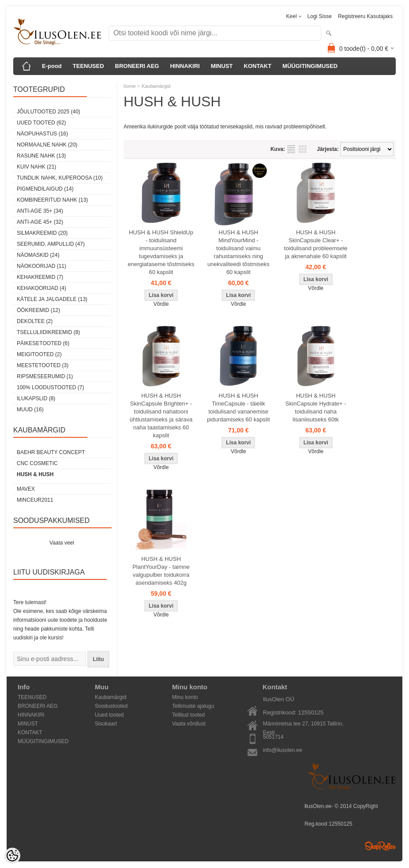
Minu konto (185, 697)
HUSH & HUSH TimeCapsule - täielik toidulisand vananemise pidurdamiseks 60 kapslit (238, 408)
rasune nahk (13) (41, 156)
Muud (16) (30, 410)
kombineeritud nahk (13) (52, 200)
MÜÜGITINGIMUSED (310, 66)
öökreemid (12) (38, 310)
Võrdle (161, 304)
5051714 (273, 737)
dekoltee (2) (35, 321)
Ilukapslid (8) (36, 398)
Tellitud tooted (188, 715)
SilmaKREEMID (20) (42, 233)
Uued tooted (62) (41, 123)
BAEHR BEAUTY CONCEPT (51, 452)
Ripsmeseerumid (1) (45, 376)
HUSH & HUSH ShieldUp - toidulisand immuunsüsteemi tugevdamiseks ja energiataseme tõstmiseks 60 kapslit (161, 252)
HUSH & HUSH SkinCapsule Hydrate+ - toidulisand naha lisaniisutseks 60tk (316, 408)
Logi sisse (320, 16)
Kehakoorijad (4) (41, 288)
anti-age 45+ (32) (40, 222)
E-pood (52, 66)
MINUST (222, 66)
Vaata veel (62, 543)
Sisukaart (106, 724)
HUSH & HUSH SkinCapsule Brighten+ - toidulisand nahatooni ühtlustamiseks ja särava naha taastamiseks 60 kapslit (161, 415)
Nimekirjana (291, 149)
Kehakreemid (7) (40, 277)
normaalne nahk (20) (47, 145)
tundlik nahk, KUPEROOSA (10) (60, 178)
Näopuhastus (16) (42, 134)
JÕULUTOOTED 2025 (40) (49, 112)
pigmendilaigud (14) (45, 189)
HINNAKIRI (185, 66)
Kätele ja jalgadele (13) (52, 299)
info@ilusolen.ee (283, 750)
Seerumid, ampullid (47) (51, 244)
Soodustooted (111, 706)
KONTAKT (258, 66)
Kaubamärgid (156, 86)
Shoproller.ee (380, 846)
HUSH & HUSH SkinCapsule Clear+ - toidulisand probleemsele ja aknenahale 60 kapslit (316, 244)
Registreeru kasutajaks (365, 16)
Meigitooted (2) (39, 354)
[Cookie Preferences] (12, 856)
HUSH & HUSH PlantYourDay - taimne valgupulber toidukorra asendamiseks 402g (161, 571)
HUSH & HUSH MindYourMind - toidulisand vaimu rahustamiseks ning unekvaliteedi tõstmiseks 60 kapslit (238, 252)
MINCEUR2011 (35, 500)
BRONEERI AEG (137, 66)
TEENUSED (88, 66)
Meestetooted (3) (43, 365)
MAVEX (26, 489)
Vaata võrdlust (189, 724)
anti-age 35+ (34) (40, 211)
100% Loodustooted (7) (50, 387)
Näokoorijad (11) (41, 266)
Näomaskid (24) (38, 255)
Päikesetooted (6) (43, 343)
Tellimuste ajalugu (193, 706)
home (130, 86)
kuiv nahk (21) (36, 167)
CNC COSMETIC (37, 463)
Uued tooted (109, 715)
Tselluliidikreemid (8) (48, 332)
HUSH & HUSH (35, 474)
